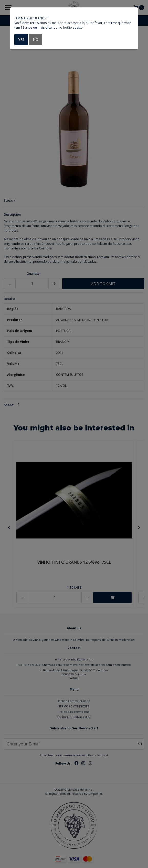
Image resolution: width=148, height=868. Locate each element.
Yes (21, 39)
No (36, 39)
